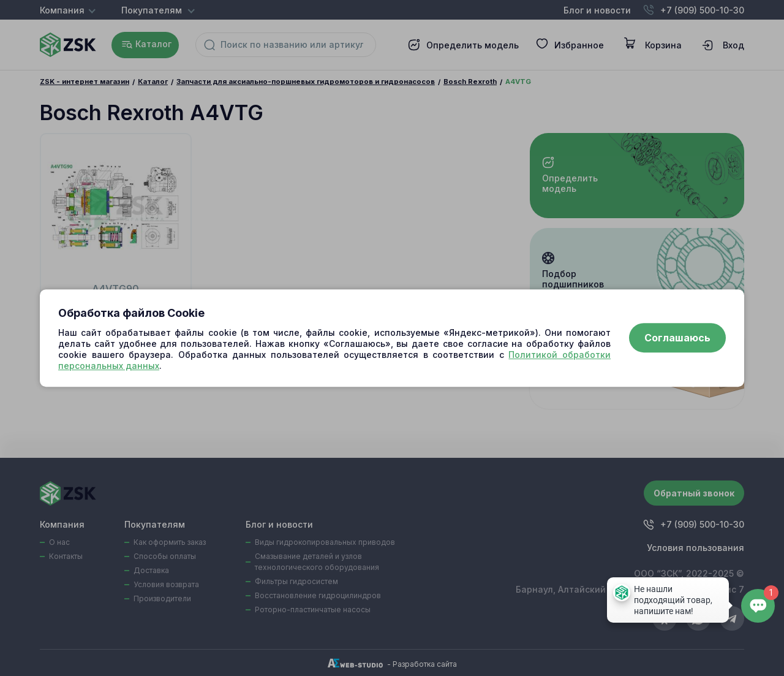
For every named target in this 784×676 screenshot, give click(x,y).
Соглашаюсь (677, 338)
